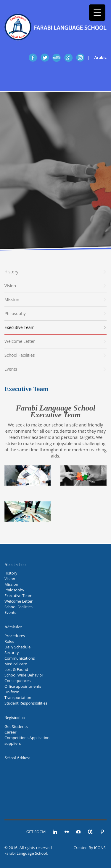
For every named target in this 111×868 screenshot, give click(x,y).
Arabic (100, 57)
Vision (10, 579)
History (11, 573)
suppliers (13, 743)
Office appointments (23, 686)
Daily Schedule (17, 647)
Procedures (15, 636)
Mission (11, 584)
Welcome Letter (18, 601)
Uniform (12, 692)
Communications (20, 658)
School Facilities (18, 607)
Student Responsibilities (26, 703)
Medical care (16, 664)
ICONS (100, 848)
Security (12, 653)
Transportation (18, 697)
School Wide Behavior (24, 675)
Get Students (16, 726)
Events (10, 612)
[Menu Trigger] (97, 13)
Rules (9, 641)
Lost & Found (16, 669)
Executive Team (18, 596)
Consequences (17, 681)
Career (11, 732)
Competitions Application (27, 738)
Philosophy (14, 590)
